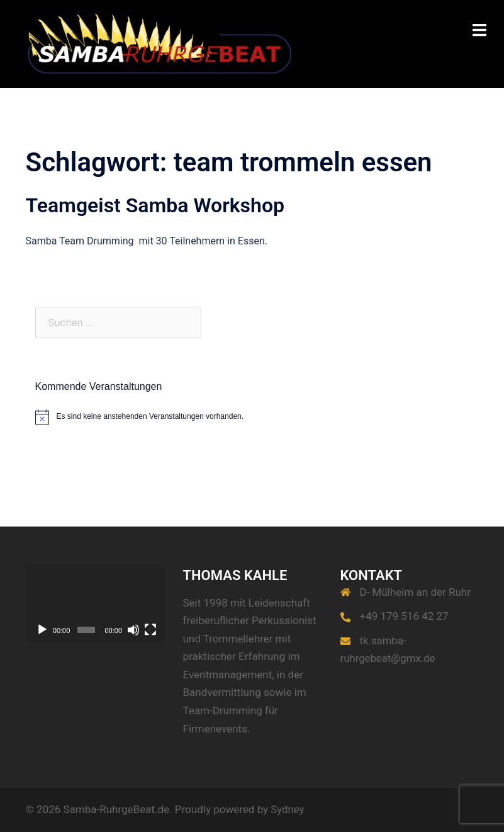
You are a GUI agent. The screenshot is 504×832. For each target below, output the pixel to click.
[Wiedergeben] (42, 630)
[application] (95, 603)
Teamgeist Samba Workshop (155, 205)
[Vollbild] (150, 630)
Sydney (288, 809)
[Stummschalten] (133, 630)
